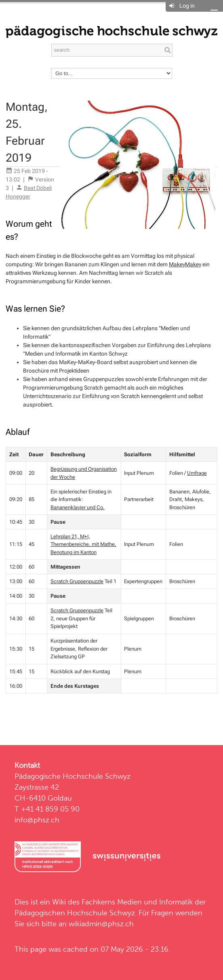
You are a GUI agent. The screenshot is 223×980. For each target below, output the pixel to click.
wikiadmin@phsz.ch (101, 924)
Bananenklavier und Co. (78, 507)
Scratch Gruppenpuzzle (77, 581)
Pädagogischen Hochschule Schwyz (75, 913)
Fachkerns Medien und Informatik (137, 902)
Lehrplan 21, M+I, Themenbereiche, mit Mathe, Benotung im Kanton (83, 544)
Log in (187, 6)
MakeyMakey (185, 264)
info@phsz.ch (37, 820)
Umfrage (197, 473)
